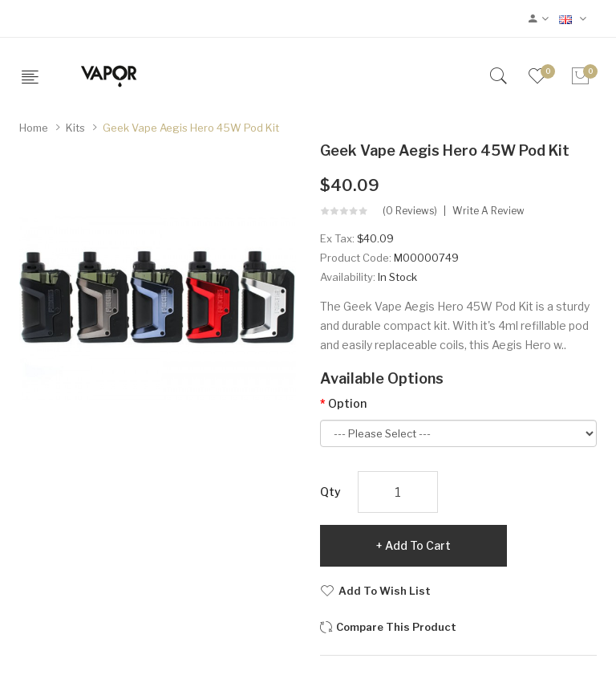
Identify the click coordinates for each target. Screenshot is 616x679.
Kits (75, 128)
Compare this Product (396, 627)
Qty (330, 492)
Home (34, 128)
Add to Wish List (385, 591)
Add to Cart (418, 545)
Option (347, 403)
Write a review (488, 211)
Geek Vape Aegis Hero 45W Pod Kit (191, 128)
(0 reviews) (410, 211)
